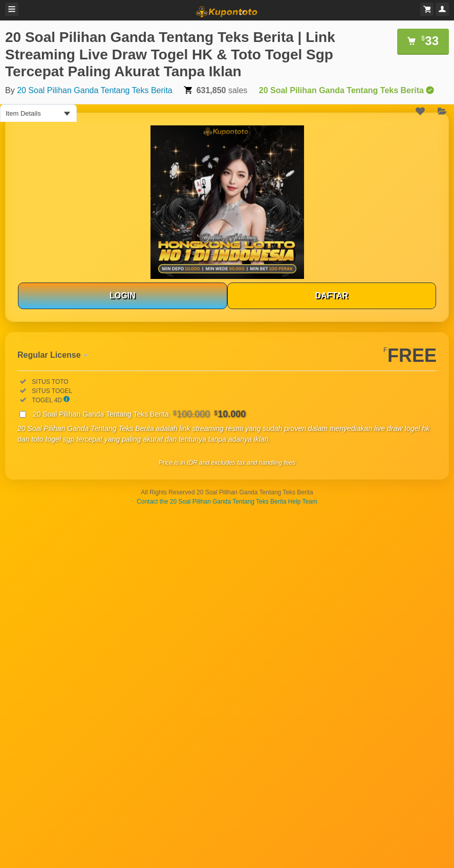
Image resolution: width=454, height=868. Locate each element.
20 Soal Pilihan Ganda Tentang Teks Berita (95, 90)
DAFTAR (331, 296)
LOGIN (123, 296)
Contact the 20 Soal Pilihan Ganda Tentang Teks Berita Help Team (227, 502)
